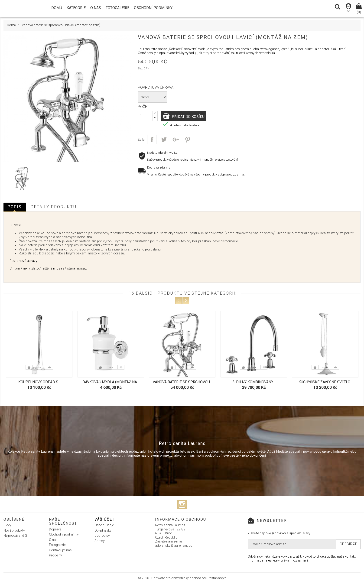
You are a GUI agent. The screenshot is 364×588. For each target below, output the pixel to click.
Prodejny (55, 555)
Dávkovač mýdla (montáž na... (111, 382)
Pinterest (187, 139)
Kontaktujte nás (60, 550)
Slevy (7, 525)
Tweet (164, 139)
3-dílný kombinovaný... (254, 382)
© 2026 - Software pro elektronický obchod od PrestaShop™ (182, 578)
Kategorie (76, 8)
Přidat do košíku (190, 116)
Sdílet (152, 139)
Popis (15, 207)
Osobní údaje (104, 525)
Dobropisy (102, 536)
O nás (96, 8)
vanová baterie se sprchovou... (182, 382)
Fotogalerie (117, 8)
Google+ (175, 139)
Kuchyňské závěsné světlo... (325, 382)
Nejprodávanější (15, 536)
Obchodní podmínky (153, 8)
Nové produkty (14, 530)
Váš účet (105, 519)
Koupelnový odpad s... (39, 382)
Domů (57, 8)
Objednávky (103, 530)
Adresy (100, 541)
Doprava (55, 529)
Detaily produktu (54, 207)
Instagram (182, 504)
